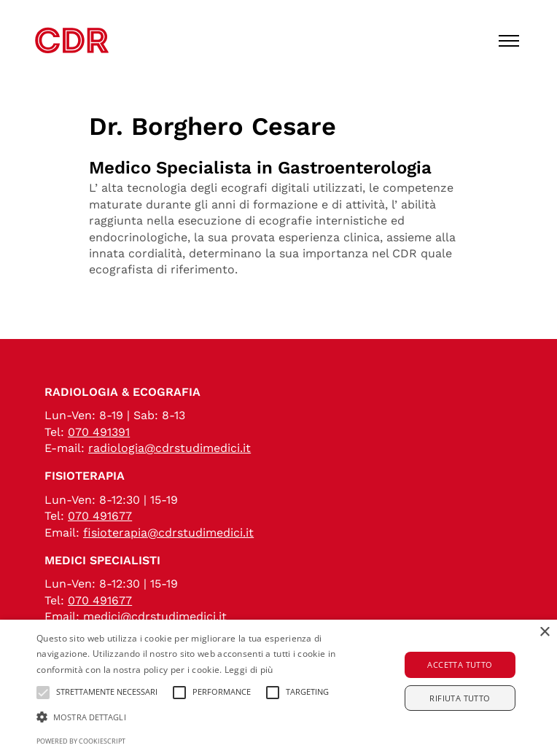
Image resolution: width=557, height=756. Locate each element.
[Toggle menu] (509, 41)
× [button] (544, 632)
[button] (194, 717)
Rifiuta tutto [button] (460, 698)
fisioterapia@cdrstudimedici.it (168, 533)
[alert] (278, 688)
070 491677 (100, 516)
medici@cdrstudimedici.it (155, 616)
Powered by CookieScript (81, 741)
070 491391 (99, 432)
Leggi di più (249, 670)
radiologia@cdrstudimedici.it (170, 448)
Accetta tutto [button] (460, 665)
